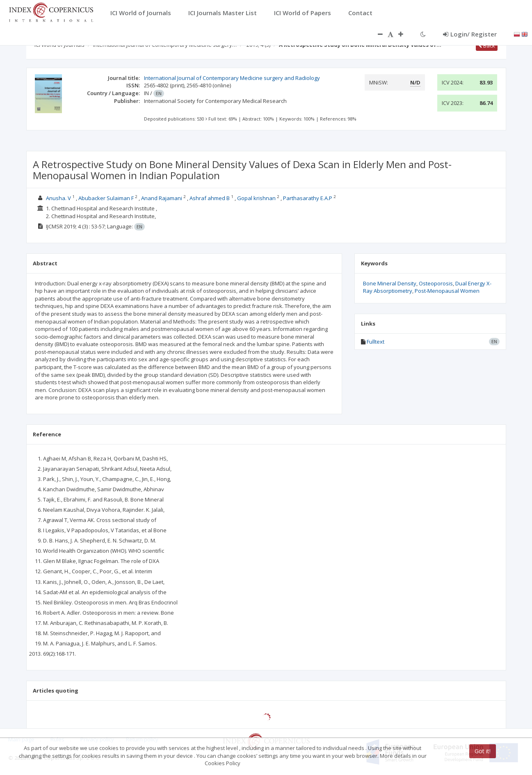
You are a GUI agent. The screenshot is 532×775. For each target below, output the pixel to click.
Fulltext (376, 342)
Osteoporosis (436, 283)
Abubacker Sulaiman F (106, 198)
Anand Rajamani (162, 198)
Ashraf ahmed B (210, 198)
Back (487, 46)
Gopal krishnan (256, 198)
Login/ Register (470, 34)
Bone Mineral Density (390, 283)
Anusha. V (58, 198)
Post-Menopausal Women (447, 291)
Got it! (483, 751)
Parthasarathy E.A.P (308, 198)
